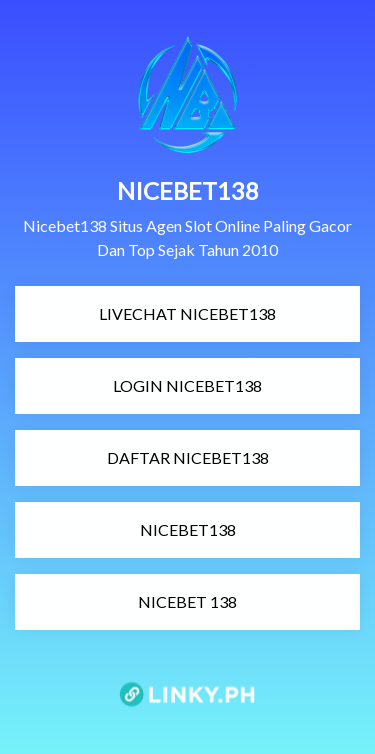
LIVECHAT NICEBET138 (148, 313)
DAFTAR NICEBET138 (144, 457)
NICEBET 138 (129, 601)
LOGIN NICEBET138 (141, 385)
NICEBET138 (128, 529)
